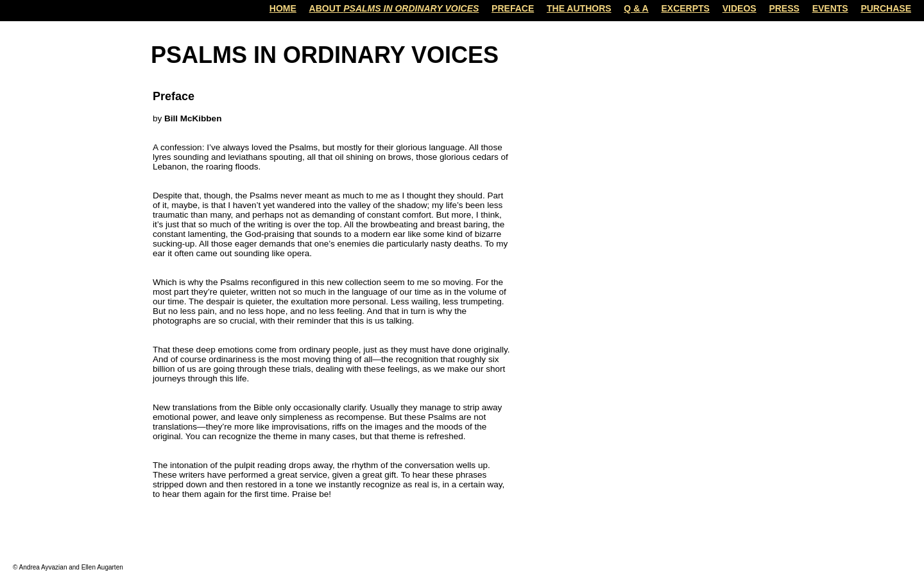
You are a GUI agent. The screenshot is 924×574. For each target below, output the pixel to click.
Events (830, 8)
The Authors (579, 8)
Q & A (636, 8)
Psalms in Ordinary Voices (325, 55)
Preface (513, 8)
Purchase (886, 8)
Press (784, 8)
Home (283, 8)
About (394, 8)
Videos (740, 8)
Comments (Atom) (241, 540)
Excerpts (686, 8)
